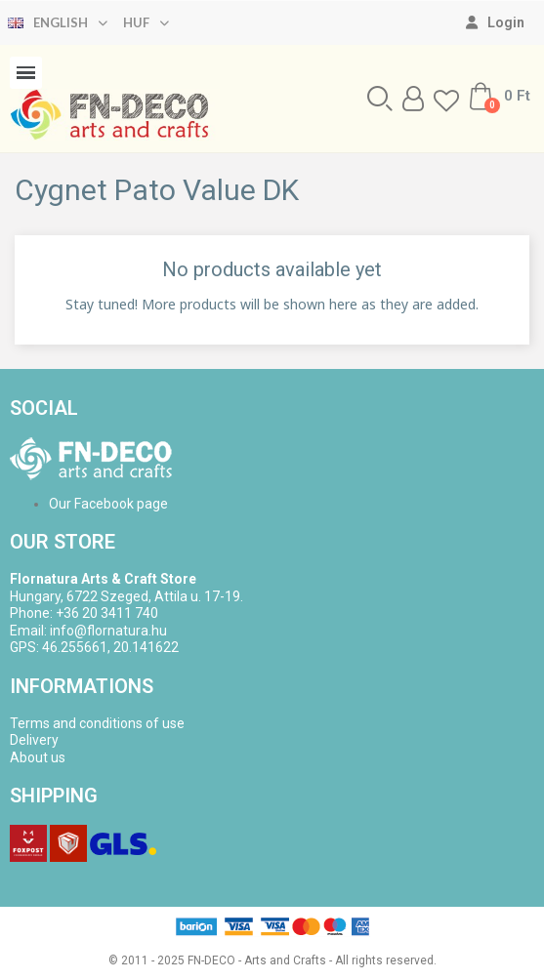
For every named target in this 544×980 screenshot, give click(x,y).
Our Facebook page (108, 504)
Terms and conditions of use (97, 723)
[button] (380, 99)
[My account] (495, 22)
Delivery (34, 740)
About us (38, 757)
